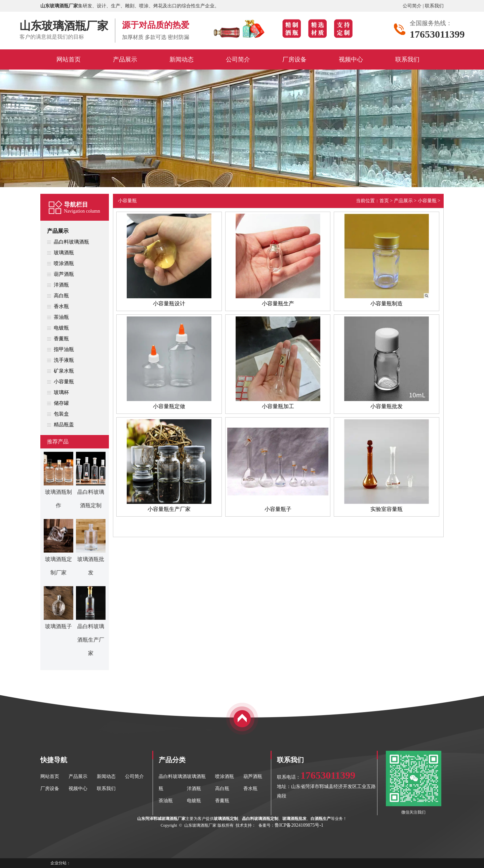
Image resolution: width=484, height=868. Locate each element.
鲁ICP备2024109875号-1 (299, 825)
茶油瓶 (61, 317)
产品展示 (58, 231)
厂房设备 (50, 789)
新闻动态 (106, 776)
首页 (384, 201)
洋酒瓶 (61, 285)
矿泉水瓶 (64, 371)
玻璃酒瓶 (64, 253)
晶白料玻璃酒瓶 (71, 242)
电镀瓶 (61, 328)
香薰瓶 (61, 339)
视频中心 (78, 789)
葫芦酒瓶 (64, 274)
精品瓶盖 (64, 425)
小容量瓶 (64, 382)
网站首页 (50, 776)
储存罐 (61, 403)
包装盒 (61, 414)
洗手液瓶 (64, 360)
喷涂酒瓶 (64, 263)
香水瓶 (61, 306)
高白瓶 (61, 296)
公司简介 (412, 6)
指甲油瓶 (64, 349)
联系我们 (434, 6)
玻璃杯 (61, 392)
